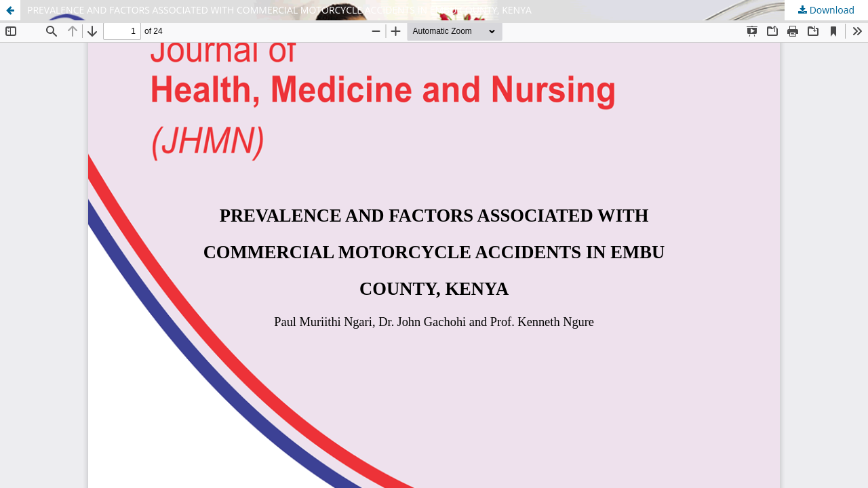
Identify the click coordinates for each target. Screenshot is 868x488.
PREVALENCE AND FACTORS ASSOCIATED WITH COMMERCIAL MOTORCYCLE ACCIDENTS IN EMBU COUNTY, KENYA (279, 10)
